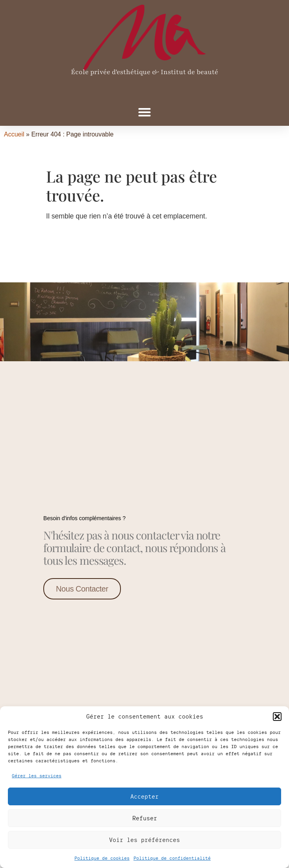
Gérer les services (37, 776)
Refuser (145, 818)
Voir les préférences (144, 840)
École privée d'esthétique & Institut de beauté (144, 72)
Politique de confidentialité (172, 858)
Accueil (14, 134)
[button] (277, 717)
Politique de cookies (102, 858)
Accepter (144, 796)
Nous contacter (82, 588)
